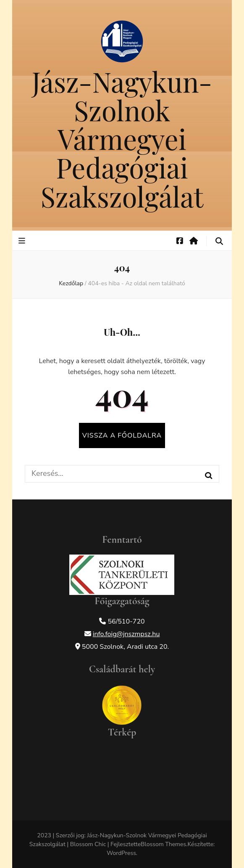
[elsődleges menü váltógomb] (23, 241)
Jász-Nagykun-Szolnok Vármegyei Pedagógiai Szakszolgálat (122, 139)
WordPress (121, 853)
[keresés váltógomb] (219, 241)
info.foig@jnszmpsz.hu (126, 634)
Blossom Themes (163, 844)
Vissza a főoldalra (122, 435)
